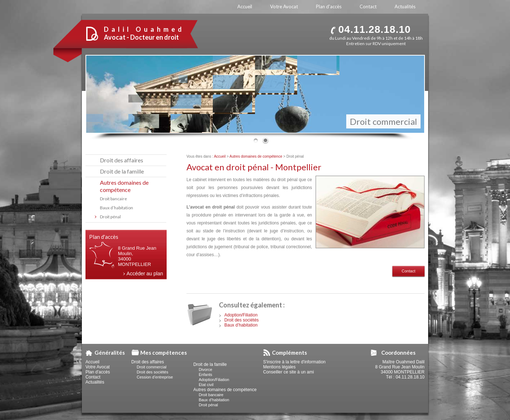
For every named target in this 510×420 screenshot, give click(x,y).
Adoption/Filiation (241, 315)
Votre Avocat (98, 367)
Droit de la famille (122, 171)
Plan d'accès (98, 372)
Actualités (95, 382)
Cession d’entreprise (155, 377)
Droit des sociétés (241, 320)
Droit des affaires (122, 160)
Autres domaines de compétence (256, 156)
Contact (409, 271)
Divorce (205, 369)
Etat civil (206, 385)
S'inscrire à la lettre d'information (294, 362)
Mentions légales (279, 367)
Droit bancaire (113, 199)
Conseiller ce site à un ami (288, 372)
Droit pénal (110, 217)
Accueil (220, 156)
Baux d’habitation (241, 325)
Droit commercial (383, 121)
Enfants (205, 375)
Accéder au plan (145, 274)
